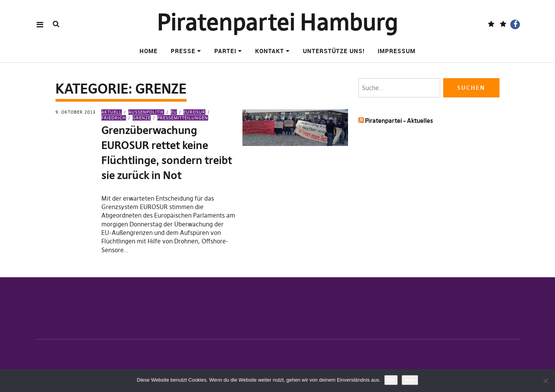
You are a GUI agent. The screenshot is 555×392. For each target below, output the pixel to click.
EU (174, 112)
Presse (183, 51)
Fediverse (491, 24)
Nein (410, 380)
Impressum (397, 51)
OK (391, 380)
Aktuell (112, 112)
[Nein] (545, 381)
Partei (225, 51)
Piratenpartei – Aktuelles (399, 121)
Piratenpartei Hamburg (278, 22)
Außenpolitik (146, 112)
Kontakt (270, 51)
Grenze (142, 118)
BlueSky (503, 24)
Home (149, 51)
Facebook (515, 24)
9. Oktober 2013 (76, 112)
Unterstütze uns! (334, 51)
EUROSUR (194, 112)
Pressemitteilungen (183, 118)
